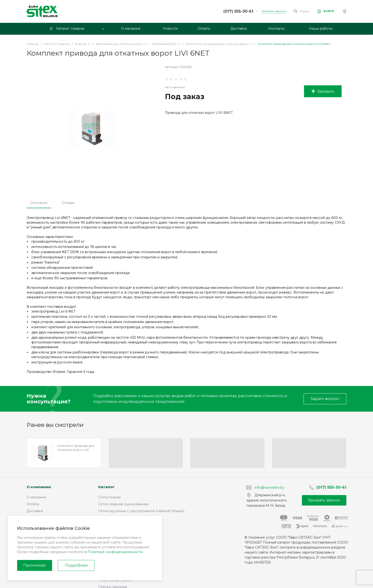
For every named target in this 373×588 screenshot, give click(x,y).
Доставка (35, 511)
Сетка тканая (109, 497)
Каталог (106, 487)
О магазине (36, 497)
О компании (39, 487)
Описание (39, 203)
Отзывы (68, 203)
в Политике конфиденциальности (114, 552)
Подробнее (76, 565)
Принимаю (35, 565)
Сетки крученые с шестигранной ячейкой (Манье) (141, 511)
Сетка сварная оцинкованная (123, 504)
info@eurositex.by (269, 487)
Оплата (33, 504)
